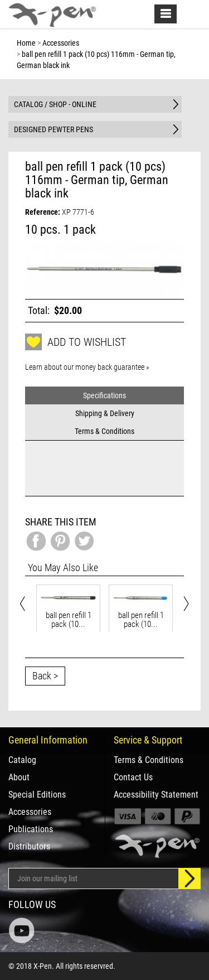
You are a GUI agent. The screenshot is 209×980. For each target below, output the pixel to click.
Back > (45, 676)
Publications (31, 829)
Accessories (30, 812)
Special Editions (37, 795)
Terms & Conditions (149, 760)
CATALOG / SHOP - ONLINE (55, 104)
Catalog (22, 760)
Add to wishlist (76, 342)
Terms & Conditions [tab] (104, 431)
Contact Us (133, 778)
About (19, 778)
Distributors (29, 847)
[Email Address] (94, 878)
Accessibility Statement (156, 795)
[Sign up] (189, 878)
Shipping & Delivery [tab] (105, 413)
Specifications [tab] (104, 395)
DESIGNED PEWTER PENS (54, 129)
